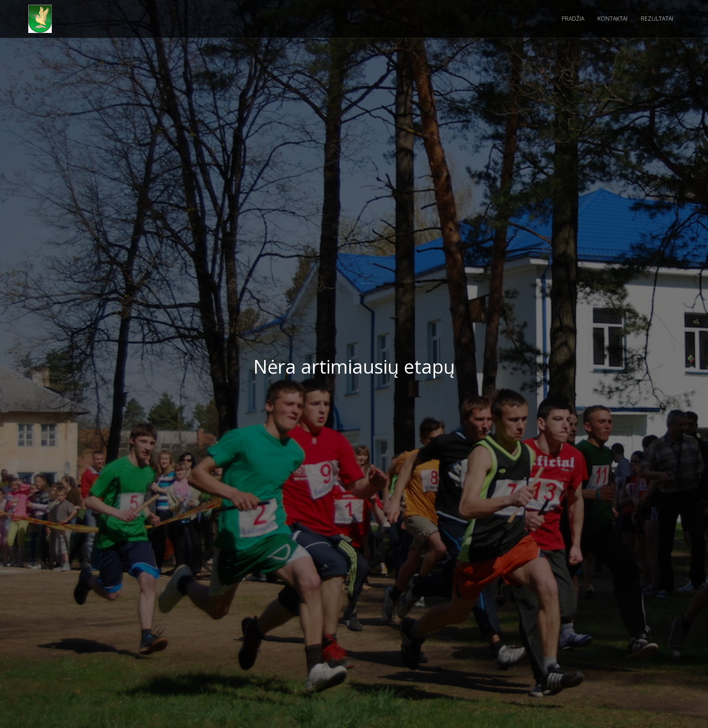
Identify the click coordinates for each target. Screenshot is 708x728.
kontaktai (612, 19)
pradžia (573, 19)
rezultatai (657, 19)
